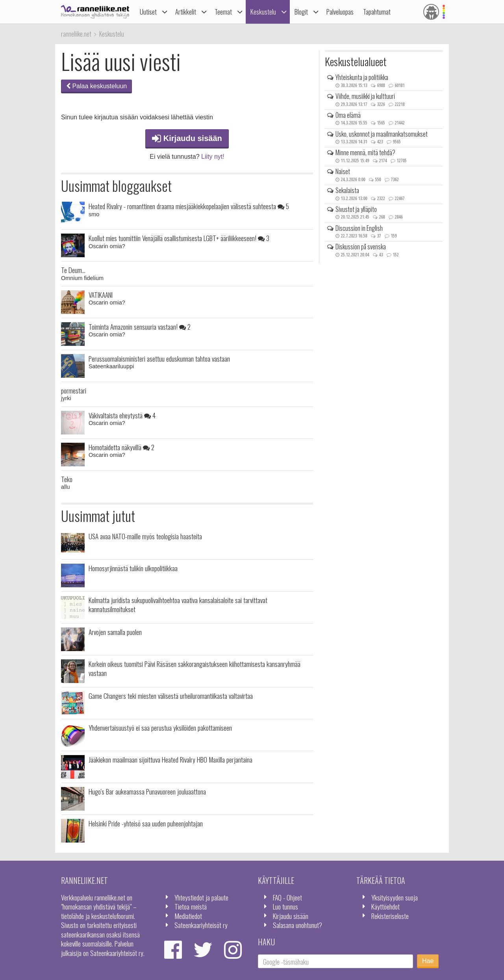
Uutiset (148, 12)
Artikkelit (186, 12)
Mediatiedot (188, 916)
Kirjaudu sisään (187, 138)
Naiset (343, 171)
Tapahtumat (377, 12)
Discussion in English (359, 228)
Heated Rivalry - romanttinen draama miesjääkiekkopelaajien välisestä (189, 206)
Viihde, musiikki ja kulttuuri (365, 96)
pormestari (74, 390)
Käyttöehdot (385, 906)
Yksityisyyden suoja (395, 897)
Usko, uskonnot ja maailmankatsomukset (382, 134)
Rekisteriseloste (390, 916)
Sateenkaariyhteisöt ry (201, 925)
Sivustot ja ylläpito (356, 209)
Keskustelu (263, 12)
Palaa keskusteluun (96, 86)
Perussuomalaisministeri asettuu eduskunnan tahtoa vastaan (159, 358)
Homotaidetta (121, 447)
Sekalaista (347, 190)
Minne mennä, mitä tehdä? (365, 152)
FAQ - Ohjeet (287, 897)
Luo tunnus (285, 906)
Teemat (223, 12)
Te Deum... (73, 270)
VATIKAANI (101, 295)
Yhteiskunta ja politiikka (362, 77)
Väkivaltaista (122, 415)
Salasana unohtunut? (297, 925)
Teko (67, 479)
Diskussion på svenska (361, 247)
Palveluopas (340, 12)
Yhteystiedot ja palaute (201, 897)
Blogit (301, 12)
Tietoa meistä (191, 906)
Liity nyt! (213, 157)
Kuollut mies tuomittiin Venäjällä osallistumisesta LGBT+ (179, 238)
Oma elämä (348, 115)
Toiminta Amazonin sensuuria (140, 327)
